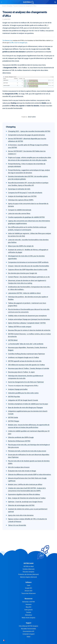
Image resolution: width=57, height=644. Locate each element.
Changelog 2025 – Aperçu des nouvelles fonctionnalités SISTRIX (29, 131)
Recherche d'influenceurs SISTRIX (19, 441)
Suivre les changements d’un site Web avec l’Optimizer (26, 382)
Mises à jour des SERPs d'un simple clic (21, 246)
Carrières (29, 569)
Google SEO (29, 588)
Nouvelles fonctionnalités (28, 629)
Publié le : (25, 117)
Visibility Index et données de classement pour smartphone (27, 316)
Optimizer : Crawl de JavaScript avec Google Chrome (25, 502)
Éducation (28, 572)
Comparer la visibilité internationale (20, 210)
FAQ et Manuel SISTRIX (28, 626)
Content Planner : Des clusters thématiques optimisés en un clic (29, 277)
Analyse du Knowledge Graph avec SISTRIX (22, 196)
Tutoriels (28, 612)
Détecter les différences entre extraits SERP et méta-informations (29, 475)
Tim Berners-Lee (7, 40)
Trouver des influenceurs (29, 593)
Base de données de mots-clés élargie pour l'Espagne (25, 408)
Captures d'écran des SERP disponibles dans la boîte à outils (28, 270)
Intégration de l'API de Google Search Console (23, 400)
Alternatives (28, 615)
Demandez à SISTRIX (28, 602)
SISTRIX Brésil (13, 340)
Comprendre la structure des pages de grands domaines (26, 135)
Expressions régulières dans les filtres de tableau (24, 494)
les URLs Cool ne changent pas (18, 43)
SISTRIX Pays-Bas (14, 397)
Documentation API (28, 631)
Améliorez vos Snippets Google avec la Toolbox (24, 357)
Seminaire (28, 604)
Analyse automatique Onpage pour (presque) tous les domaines (29, 319)
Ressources (29, 599)
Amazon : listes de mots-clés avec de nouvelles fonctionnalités (28, 266)
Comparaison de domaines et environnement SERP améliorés (28, 262)
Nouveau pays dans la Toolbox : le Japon (21, 372)
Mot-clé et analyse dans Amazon (19, 467)
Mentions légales (29, 577)
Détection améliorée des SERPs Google (21, 437)
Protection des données (28, 574)
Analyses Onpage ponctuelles (18, 389)
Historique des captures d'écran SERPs (21, 200)
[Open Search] (55, 2)
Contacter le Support (29, 634)
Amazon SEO (28, 591)
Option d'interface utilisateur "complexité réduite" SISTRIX (27, 323)
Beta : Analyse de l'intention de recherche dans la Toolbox (27, 498)
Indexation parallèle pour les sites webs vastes (23, 393)
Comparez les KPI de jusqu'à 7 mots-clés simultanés (25, 193)
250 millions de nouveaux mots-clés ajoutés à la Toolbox (26, 365)
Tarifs (28, 585)
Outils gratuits (28, 610)
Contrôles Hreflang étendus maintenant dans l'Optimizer (26, 354)
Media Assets (28, 618)
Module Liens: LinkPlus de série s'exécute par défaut (25, 484)
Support (29, 623)
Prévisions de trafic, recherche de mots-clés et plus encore (27, 451)
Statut (28, 637)
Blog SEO (29, 607)
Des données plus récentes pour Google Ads (23, 273)
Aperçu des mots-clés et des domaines (21, 515)
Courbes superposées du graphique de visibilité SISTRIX (26, 217)
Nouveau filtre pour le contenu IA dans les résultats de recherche (29, 330)
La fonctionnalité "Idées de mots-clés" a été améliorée (26, 344)
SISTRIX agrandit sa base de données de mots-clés (25, 361)
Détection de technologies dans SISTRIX (21, 505)
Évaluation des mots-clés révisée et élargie (22, 471)
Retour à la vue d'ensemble (17, 525)
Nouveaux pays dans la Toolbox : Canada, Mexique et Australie (29, 368)
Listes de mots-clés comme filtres (19, 214)
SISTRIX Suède (13, 417)
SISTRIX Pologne (14, 421)
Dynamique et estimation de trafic (19, 189)
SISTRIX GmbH (29, 563)
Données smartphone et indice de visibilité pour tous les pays (28, 404)
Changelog (9, 6)
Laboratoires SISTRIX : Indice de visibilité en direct (24, 293)
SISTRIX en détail (29, 566)
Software (28, 582)
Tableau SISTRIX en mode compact (20, 327)
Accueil (4, 6)
